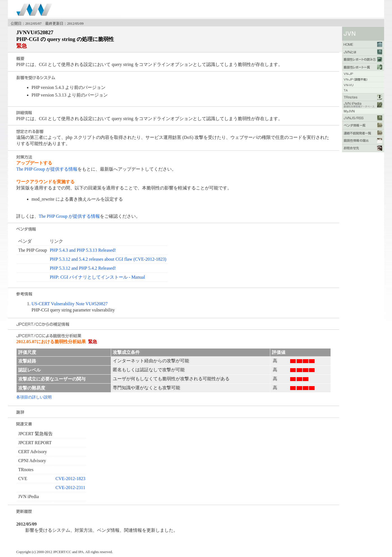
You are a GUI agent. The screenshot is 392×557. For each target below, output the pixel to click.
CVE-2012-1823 (71, 479)
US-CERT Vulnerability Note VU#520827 (69, 304)
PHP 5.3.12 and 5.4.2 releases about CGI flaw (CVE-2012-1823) (108, 259)
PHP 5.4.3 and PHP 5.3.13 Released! (83, 250)
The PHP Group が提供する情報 (47, 169)
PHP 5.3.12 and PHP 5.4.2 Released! (83, 268)
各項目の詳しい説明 (34, 397)
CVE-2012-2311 (70, 488)
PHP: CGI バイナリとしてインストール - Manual (97, 277)
